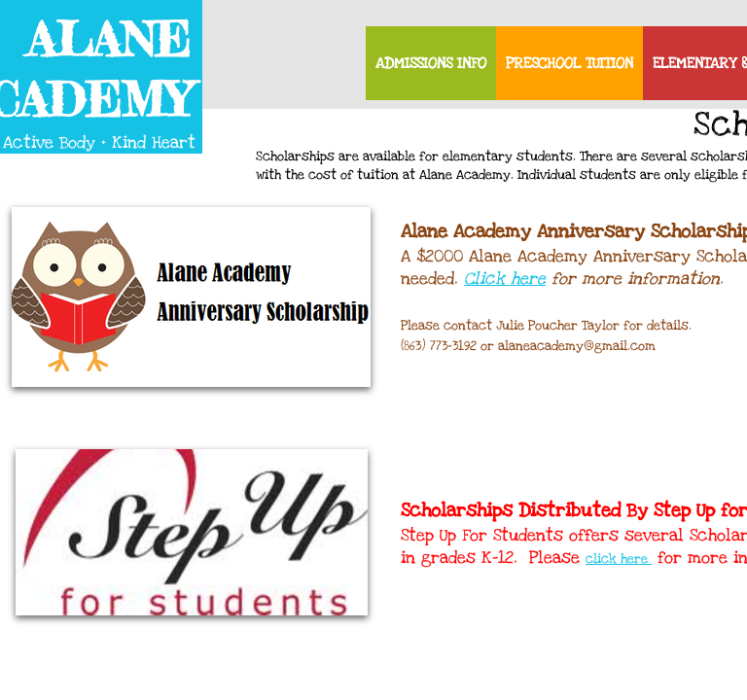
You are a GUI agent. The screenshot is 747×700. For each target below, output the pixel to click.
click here (619, 559)
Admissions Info (431, 63)
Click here (505, 279)
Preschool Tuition (569, 63)
